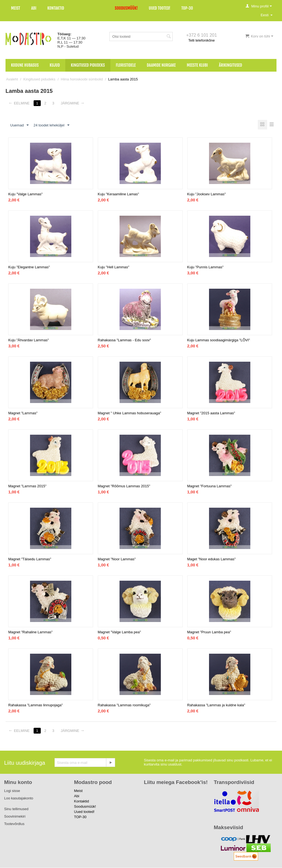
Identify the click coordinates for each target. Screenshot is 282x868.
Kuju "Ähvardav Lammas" (29, 340)
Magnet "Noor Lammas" (117, 559)
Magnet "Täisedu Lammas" (30, 559)
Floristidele (126, 65)
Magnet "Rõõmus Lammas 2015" (124, 486)
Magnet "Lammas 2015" (27, 486)
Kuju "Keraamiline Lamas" (118, 194)
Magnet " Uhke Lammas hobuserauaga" (129, 413)
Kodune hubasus (25, 65)
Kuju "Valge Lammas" (25, 194)
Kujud (55, 65)
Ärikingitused (231, 65)
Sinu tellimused (16, 809)
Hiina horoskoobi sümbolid (82, 79)
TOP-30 (187, 8)
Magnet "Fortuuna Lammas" (210, 486)
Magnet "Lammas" (23, 413)
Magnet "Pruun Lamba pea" (209, 632)
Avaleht (12, 79)
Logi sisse (12, 791)
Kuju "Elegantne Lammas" (29, 267)
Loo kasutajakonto (19, 798)
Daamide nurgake (161, 65)
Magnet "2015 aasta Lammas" (211, 413)
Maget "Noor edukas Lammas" (211, 559)
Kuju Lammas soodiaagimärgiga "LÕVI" (219, 340)
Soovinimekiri (15, 817)
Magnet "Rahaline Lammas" (30, 632)
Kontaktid (56, 8)
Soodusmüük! (126, 8)
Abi (34, 8)
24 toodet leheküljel (51, 125)
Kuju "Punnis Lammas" (205, 267)
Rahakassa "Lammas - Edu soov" (124, 340)
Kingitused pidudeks (88, 65)
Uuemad (19, 125)
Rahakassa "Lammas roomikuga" (124, 705)
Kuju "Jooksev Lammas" (207, 194)
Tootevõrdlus (14, 824)
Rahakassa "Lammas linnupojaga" (36, 705)
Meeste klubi (197, 65)
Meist (16, 8)
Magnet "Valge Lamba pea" (119, 632)
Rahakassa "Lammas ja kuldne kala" (216, 705)
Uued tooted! (159, 8)
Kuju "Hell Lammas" (114, 267)
